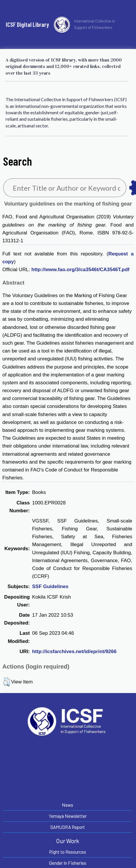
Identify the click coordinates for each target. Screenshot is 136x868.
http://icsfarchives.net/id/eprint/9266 (74, 652)
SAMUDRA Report (67, 827)
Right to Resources (67, 852)
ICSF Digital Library (27, 24)
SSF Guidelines (50, 586)
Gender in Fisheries (68, 863)
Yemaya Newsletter (68, 816)
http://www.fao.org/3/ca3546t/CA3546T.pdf (81, 270)
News (67, 805)
